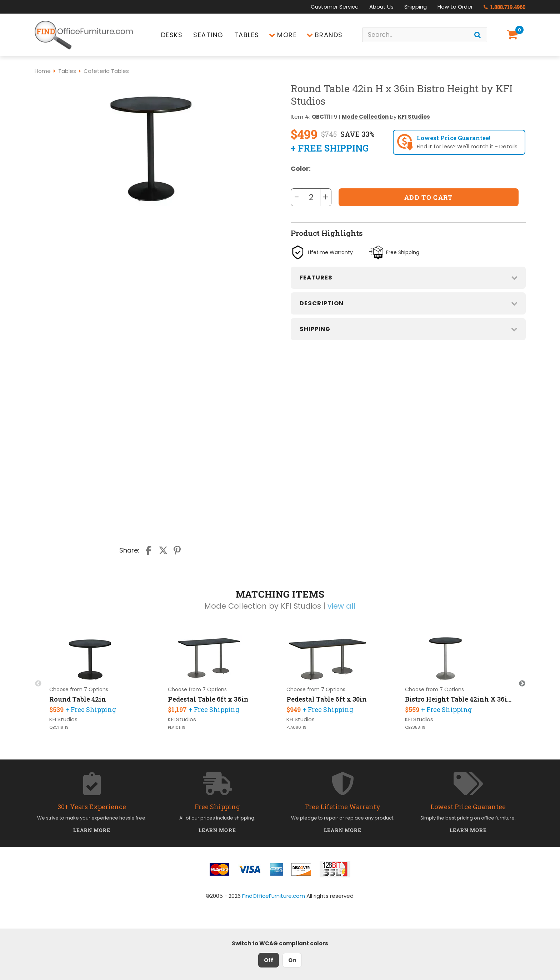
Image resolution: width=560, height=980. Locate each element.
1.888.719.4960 (505, 7)
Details (508, 146)
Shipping (416, 7)
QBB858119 (415, 727)
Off (269, 960)
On (292, 960)
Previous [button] (38, 684)
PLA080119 (296, 727)
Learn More (92, 830)
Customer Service (335, 7)
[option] (103, 684)
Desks (172, 35)
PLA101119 (177, 727)
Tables (247, 35)
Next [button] (522, 684)
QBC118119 (59, 727)
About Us (381, 7)
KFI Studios (414, 117)
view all (342, 606)
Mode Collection (365, 117)
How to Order (455, 7)
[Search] (477, 35)
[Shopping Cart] (514, 35)
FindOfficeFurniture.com (274, 896)
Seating (208, 35)
